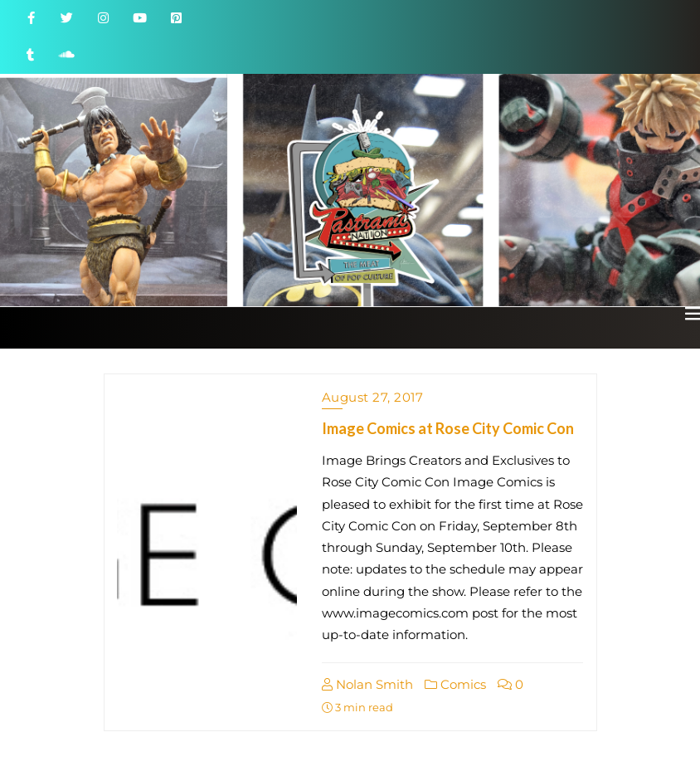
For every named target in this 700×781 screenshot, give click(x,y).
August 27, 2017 (373, 397)
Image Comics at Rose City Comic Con (448, 428)
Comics (455, 684)
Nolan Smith (367, 684)
